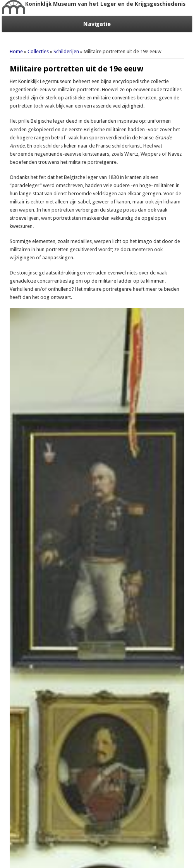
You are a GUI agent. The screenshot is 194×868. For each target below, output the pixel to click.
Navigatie (97, 24)
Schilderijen (66, 51)
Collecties (38, 51)
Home (16, 51)
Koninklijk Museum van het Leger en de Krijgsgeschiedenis (105, 4)
